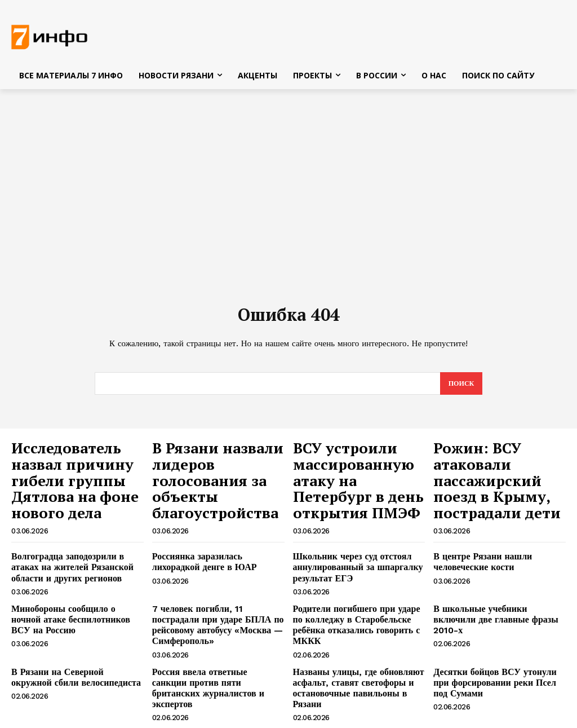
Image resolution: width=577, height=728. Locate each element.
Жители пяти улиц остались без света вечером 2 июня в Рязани (350, 676)
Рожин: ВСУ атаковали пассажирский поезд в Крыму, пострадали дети (496, 467)
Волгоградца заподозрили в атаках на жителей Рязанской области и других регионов (74, 536)
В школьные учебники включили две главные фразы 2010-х (494, 579)
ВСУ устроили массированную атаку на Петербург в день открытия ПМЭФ (356, 467)
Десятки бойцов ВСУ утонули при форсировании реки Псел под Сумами (495, 632)
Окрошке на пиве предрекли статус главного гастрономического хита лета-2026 (216, 681)
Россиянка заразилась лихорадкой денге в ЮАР (214, 531)
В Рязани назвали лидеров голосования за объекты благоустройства (212, 467)
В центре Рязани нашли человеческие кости (476, 531)
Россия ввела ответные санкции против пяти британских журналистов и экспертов (210, 632)
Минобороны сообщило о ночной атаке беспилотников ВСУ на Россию (71, 584)
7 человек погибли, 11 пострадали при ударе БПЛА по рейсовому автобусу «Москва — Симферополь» (218, 584)
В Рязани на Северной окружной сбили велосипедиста (70, 627)
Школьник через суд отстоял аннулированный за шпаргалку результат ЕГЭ (350, 536)
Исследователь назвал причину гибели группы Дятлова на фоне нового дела (74, 467)
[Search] (460, 387)
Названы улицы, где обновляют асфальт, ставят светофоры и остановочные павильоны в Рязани (356, 632)
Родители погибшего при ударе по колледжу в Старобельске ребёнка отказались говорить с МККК (354, 584)
